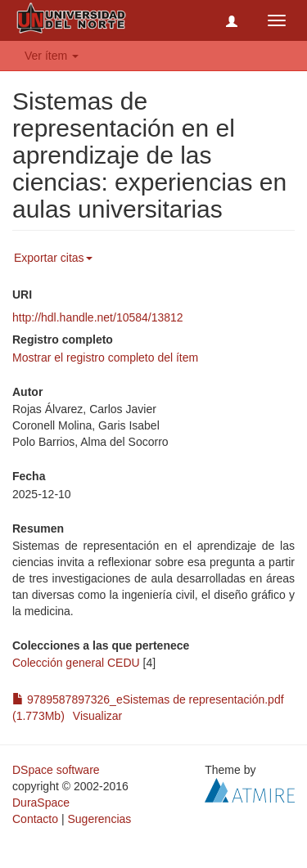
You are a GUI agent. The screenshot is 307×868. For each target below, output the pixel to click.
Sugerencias (99, 819)
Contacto (35, 819)
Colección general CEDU (76, 663)
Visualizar (97, 716)
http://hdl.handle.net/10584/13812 (98, 317)
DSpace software (56, 770)
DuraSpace (41, 803)
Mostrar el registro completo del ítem (105, 358)
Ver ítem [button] (52, 56)
